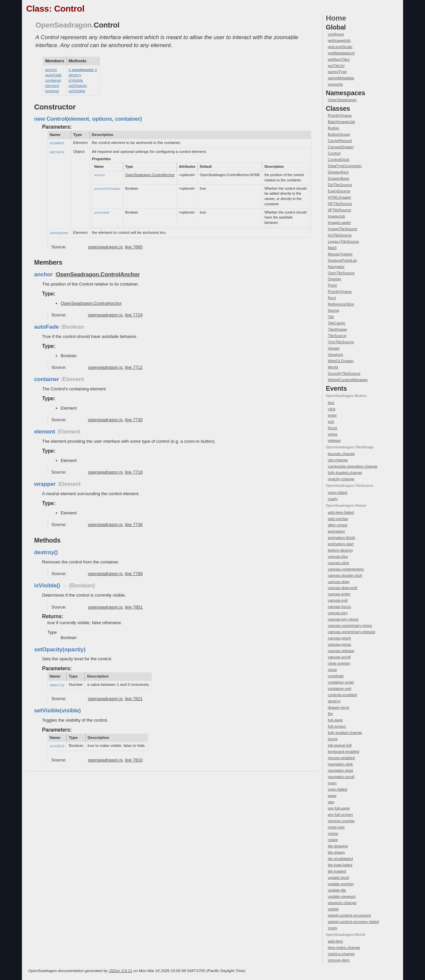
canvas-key (338, 613)
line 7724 (134, 314)
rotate (333, 840)
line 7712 (134, 367)
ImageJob (336, 216)
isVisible (76, 80)
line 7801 (134, 606)
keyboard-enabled (343, 751)
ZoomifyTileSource (344, 373)
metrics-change (341, 954)
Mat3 (332, 248)
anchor (51, 70)
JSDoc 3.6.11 (120, 971)
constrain (336, 676)
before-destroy (340, 550)
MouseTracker (340, 254)
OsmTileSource (341, 273)
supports (335, 84)
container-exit (340, 688)
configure (336, 34)
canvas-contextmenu (346, 569)
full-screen (337, 726)
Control (334, 153)
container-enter (341, 682)
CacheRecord (340, 141)
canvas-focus (339, 607)
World (333, 367)
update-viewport (342, 896)
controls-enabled (342, 695)
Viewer (334, 348)
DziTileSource (340, 185)
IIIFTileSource (340, 204)
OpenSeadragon (64, 25)
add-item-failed (341, 512)
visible (333, 909)
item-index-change (344, 947)
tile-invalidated (340, 859)
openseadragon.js (105, 246)
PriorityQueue (340, 115)
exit (331, 422)
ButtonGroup (339, 134)
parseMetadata (341, 78)
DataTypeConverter (345, 166)
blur (331, 403)
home (333, 739)
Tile (331, 317)
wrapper (52, 91)
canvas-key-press (343, 619)
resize (333, 833)
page (332, 796)
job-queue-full (340, 745)
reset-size (336, 827)
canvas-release (341, 651)
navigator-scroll (341, 777)
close (332, 670)
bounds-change (341, 454)
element (52, 86)
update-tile (337, 890)
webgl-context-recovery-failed (353, 922)
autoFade (53, 75)
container (53, 80)
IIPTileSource (339, 210)
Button (333, 128)
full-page (335, 720)
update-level (338, 878)
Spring (333, 310)
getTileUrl (336, 66)
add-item (335, 941)
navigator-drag (340, 770)
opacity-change (341, 479)
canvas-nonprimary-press (350, 625)
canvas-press (339, 644)
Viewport (335, 355)
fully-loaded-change (345, 473)
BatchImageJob (341, 122)
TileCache (337, 323)
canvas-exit (338, 600)
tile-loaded (337, 871)
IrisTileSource (340, 235)
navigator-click (340, 764)
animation (336, 531)
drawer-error (339, 707)
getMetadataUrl (341, 53)
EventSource (339, 191)
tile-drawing (338, 846)
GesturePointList (342, 260)
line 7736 (134, 524)
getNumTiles (339, 59)
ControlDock (339, 160)
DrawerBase (339, 178)
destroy (75, 75)
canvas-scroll (339, 657)
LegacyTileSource (343, 241)
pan (331, 802)
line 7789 (134, 573)
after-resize (338, 525)
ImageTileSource (342, 229)
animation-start (341, 544)
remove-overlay (341, 821)
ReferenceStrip (341, 304)
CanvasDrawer (341, 147)
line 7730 (134, 419)
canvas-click (338, 563)
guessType (337, 72)
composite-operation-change (353, 466)
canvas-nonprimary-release (351, 632)
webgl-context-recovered (349, 915)
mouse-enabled (341, 758)
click (332, 409)
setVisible (77, 91)
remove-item (339, 960)
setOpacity (78, 86)
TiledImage (337, 329)
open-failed (337, 492)
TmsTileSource (341, 342)
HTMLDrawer (339, 197)
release (334, 440)
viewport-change (342, 903)
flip (330, 714)
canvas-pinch (339, 638)
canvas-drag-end (342, 588)
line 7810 (134, 759)
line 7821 (134, 698)
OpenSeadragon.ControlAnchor (150, 174)
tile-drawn (336, 852)
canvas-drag (339, 582)
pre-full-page (339, 808)
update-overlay (341, 884)
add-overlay (338, 519)
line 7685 (134, 246)
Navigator (336, 267)
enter (332, 415)
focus (332, 428)
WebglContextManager (348, 380)
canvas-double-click (345, 575)
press (333, 434)
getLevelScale (340, 47)
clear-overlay (339, 663)
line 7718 (134, 471)
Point (332, 285)
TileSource (337, 336)
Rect (332, 298)
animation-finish (341, 538)
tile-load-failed (340, 865)
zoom (333, 928)
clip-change (338, 460)
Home (336, 18)
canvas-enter (339, 594)
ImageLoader (339, 223)
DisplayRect (338, 172)
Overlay (335, 279)
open (332, 783)
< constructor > (83, 70)
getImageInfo (339, 40)
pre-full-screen (340, 815)
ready (333, 499)
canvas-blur (338, 556)
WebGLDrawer (341, 361)
